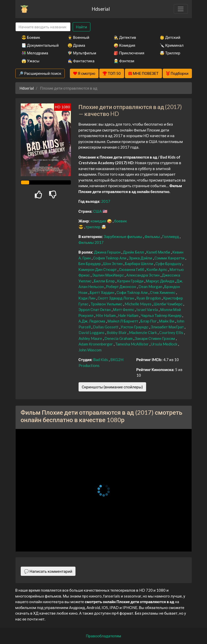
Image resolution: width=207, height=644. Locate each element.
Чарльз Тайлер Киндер (161, 315)
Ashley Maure (91, 338)
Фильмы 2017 (91, 242)
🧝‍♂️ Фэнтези (124, 61)
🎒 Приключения (129, 53)
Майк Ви (167, 321)
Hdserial (101, 9)
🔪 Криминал (172, 45)
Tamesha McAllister (132, 344)
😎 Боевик (31, 37)
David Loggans (92, 332)
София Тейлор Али (110, 258)
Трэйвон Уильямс (107, 304)
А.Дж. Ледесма (92, 321)
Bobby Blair (117, 332)
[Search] (43, 27)
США (98, 211)
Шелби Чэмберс (169, 304)
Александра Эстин (143, 275)
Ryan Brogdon (149, 298)
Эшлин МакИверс (108, 275)
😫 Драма (76, 45)
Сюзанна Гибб (132, 269)
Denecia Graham (119, 338)
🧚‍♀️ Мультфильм (82, 53)
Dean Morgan (151, 287)
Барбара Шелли (139, 264)
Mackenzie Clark (143, 332)
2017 (106, 201)
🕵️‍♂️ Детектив (125, 37)
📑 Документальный (38, 45)
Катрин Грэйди (130, 281)
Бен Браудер (90, 264)
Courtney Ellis (172, 332)
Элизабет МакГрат (168, 327)
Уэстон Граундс (135, 327)
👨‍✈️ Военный (78, 37)
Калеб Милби (159, 252)
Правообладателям (104, 636)
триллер (94, 227)
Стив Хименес (163, 292)
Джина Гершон (108, 252)
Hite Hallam (106, 315)
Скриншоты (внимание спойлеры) (112, 387)
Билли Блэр (105, 281)
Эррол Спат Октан (95, 309)
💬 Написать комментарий (48, 571)
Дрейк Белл (134, 252)
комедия (99, 221)
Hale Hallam (129, 315)
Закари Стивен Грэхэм (155, 338)
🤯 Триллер (170, 53)
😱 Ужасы (31, 61)
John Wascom (90, 350)
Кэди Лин (87, 298)
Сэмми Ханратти (170, 258)
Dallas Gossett (106, 327)
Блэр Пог (149, 321)
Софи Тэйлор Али (132, 292)
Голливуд (171, 236)
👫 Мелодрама (35, 53)
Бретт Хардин (102, 292)
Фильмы (153, 236)
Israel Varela (148, 309)
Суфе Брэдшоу (169, 264)
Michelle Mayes (138, 304)
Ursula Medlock (165, 344)
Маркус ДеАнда (160, 281)
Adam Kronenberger (96, 344)
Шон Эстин (113, 264)
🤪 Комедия (124, 45)
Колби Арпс (157, 269)
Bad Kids (101, 360)
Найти (81, 27)
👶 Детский (170, 37)
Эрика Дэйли (141, 258)
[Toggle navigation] (181, 9)
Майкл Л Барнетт (123, 321)
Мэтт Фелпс (124, 309)
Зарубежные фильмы (123, 236)
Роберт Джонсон (121, 287)
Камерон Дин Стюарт (98, 269)
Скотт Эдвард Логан (116, 298)
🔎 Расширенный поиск (40, 73)
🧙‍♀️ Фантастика (81, 61)
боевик (121, 221)
